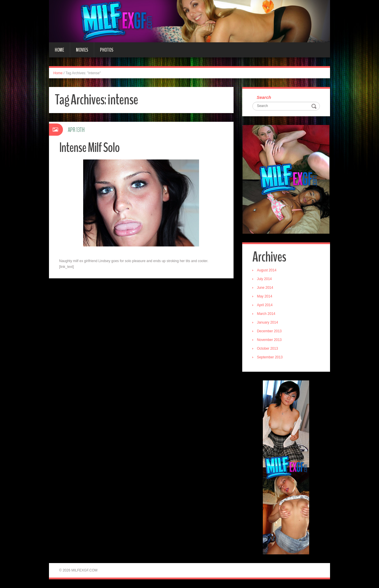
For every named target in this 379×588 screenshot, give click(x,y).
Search (264, 97)
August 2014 (267, 270)
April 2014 (265, 305)
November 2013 (269, 340)
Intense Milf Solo (89, 148)
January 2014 (268, 322)
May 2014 (265, 296)
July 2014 (264, 279)
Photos (107, 50)
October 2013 (268, 349)
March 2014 (266, 314)
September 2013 (270, 357)
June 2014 (265, 288)
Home (59, 50)
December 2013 (269, 331)
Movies (82, 50)
